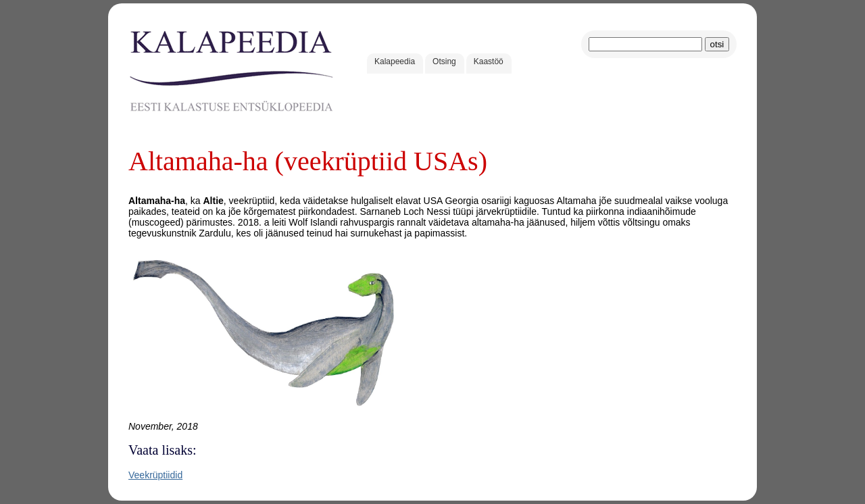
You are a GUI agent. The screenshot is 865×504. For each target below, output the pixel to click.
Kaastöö (489, 61)
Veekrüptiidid (155, 475)
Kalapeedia (395, 61)
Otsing (444, 61)
